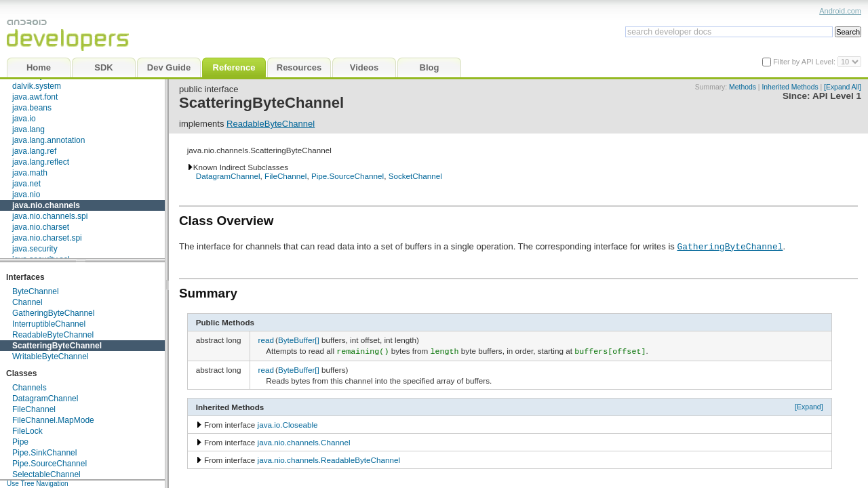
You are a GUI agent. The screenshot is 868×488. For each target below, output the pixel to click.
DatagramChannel (45, 399)
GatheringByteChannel (53, 313)
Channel (27, 302)
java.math (30, 173)
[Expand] (809, 405)
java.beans (32, 108)
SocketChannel (415, 176)
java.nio (26, 195)
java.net (26, 184)
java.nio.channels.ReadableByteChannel (329, 459)
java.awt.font (35, 97)
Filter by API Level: (805, 62)
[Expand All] (843, 87)
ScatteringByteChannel (57, 346)
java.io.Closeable (288, 423)
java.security (35, 249)
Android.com (840, 11)
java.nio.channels (46, 205)
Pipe (20, 442)
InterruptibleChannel (49, 324)
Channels (29, 388)
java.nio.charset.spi (47, 238)
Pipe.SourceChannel (50, 464)
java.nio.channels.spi (50, 216)
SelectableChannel (46, 474)
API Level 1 (837, 96)
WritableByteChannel (51, 357)
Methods (743, 87)
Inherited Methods (790, 87)
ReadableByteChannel (53, 335)
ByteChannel (36, 291)
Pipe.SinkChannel (44, 453)
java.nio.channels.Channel (304, 441)
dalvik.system (37, 86)
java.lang (28, 129)
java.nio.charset (41, 227)
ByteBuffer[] (299, 340)
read (266, 340)
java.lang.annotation (48, 140)
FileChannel (34, 409)
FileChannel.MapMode (53, 420)
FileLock (27, 431)
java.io (24, 119)
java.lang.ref (34, 151)
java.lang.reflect (41, 162)
